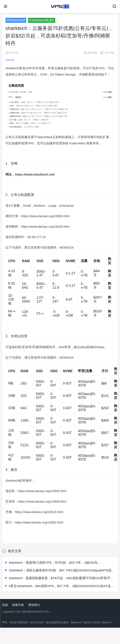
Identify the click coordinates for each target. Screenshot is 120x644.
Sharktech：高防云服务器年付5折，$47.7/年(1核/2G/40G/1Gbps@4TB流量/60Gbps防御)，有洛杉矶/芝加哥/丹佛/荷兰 (60, 570)
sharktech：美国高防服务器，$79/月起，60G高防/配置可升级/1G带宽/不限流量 (61, 578)
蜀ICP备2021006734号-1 (36, 612)
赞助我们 (34, 605)
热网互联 (23, 622)
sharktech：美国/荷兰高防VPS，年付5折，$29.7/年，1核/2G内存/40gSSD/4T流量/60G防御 (53, 563)
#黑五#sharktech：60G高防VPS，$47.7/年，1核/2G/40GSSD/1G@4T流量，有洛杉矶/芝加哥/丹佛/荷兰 (60, 586)
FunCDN (39, 622)
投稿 (5, 605)
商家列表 (18, 605)
